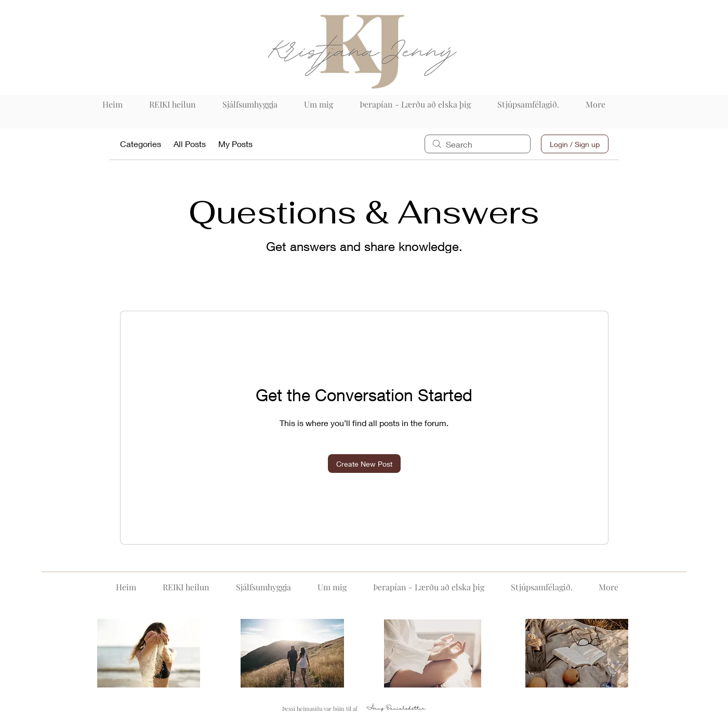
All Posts (190, 144)
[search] (478, 144)
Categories (141, 144)
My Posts (235, 144)
